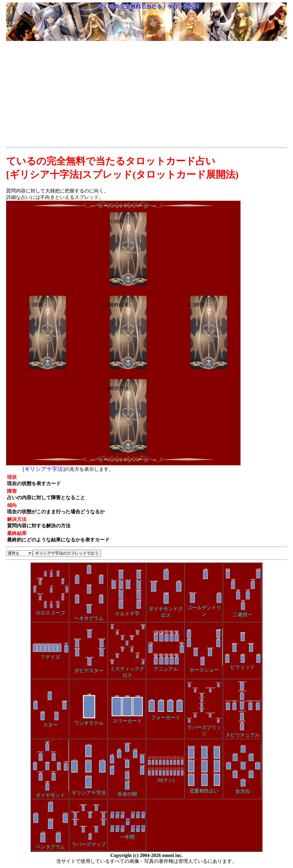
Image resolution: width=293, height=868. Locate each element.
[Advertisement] (146, 88)
